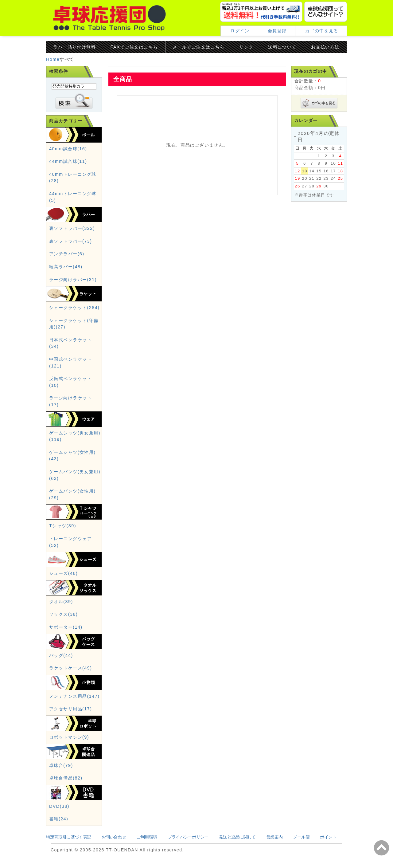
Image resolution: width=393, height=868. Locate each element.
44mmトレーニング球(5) (73, 197)
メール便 (301, 837)
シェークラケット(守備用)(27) (74, 324)
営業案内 (274, 837)
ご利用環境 (147, 837)
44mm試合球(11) (68, 161)
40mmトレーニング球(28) (73, 178)
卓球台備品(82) (66, 778)
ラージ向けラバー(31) (73, 280)
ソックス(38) (63, 614)
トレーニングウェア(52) (70, 542)
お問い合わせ (114, 837)
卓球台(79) (61, 765)
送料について (282, 47)
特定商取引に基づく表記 (68, 837)
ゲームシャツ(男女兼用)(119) (75, 436)
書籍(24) (59, 819)
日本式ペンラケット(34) (70, 343)
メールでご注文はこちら (199, 47)
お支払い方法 (325, 47)
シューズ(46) (63, 573)
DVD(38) (59, 806)
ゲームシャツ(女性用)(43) (72, 456)
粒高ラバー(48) (66, 267)
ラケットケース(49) (70, 668)
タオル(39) (61, 602)
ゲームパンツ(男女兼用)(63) (75, 475)
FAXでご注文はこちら (134, 47)
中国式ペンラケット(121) (70, 363)
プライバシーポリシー (188, 837)
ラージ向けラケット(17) (70, 401)
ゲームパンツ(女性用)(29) (72, 494)
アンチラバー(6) (67, 254)
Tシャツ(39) (63, 526)
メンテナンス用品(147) (74, 696)
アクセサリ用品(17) (70, 709)
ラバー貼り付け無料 (74, 47)
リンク (246, 47)
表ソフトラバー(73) (70, 241)
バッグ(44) (61, 655)
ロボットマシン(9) (69, 737)
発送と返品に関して (237, 837)
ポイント (328, 837)
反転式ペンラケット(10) (70, 382)
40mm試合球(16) (68, 149)
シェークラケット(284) (74, 308)
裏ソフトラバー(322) (72, 228)
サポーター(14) (66, 627)
